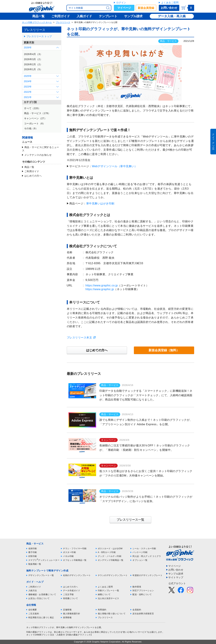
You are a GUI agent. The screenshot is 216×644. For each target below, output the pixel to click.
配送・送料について (142, 594)
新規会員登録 (146, 8)
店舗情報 (67, 610)
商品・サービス (168, 41)
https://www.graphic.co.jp (102, 285)
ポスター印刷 (69, 552)
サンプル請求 (176, 574)
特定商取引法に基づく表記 (41, 618)
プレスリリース (63, 22)
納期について (104, 594)
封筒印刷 (33, 556)
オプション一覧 (140, 560)
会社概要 (33, 610)
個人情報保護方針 (72, 614)
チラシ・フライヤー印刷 (75, 549)
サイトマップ (176, 577)
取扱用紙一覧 (35, 564)
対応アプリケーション (143, 591)
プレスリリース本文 (79, 338)
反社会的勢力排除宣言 (143, 614)
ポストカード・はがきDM (110, 549)
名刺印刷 (33, 549)
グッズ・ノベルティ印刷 (110, 556)
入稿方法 (33, 591)
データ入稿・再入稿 (172, 16)
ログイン (121, 3)
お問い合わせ (169, 8)
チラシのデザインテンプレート (113, 575)
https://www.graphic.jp (100, 289)
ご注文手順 (68, 594)
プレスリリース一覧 (130, 520)
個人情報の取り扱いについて (112, 614)
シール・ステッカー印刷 (144, 549)
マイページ (124, 8)
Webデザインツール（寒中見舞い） (114, 166)
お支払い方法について (39, 598)
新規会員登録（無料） (164, 350)
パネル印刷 (68, 556)
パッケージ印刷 (140, 552)
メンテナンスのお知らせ (38, 155)
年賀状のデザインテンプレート (147, 575)
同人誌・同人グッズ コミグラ (147, 556)
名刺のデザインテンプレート (77, 575)
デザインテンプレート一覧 (41, 575)
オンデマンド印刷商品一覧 (111, 560)
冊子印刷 (33, 552)
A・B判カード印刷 (107, 552)
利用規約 (102, 610)
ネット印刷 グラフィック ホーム (37, 22)
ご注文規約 (34, 614)
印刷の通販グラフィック (38, 632)
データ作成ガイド (72, 591)
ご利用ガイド (32, 171)
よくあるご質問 (170, 3)
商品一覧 (29, 167)
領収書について (71, 598)
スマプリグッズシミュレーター (44, 560)
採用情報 (67, 618)
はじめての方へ (33, 176)
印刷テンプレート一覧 (109, 591)
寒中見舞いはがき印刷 (100, 203)
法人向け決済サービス (109, 598)
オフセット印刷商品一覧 (75, 560)
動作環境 (137, 587)
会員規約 (137, 610)
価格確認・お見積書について (42, 594)
